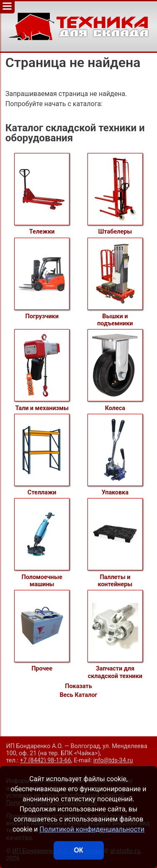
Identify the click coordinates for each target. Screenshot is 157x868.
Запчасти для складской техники (115, 635)
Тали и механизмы (42, 370)
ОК (78, 850)
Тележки (42, 194)
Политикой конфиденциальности (92, 829)
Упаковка (115, 455)
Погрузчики (42, 279)
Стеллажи (42, 455)
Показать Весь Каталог (78, 691)
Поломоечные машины (42, 543)
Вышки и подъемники (115, 282)
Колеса (115, 370)
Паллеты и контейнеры (115, 543)
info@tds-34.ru (113, 760)
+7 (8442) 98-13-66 (46, 760)
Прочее (42, 631)
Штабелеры (115, 194)
